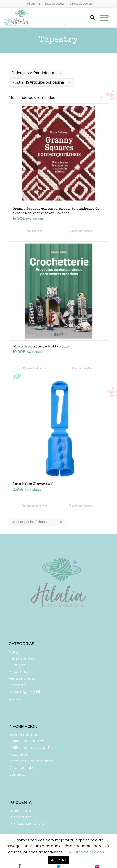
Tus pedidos (20, 817)
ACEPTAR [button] (59, 860)
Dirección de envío (26, 824)
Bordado (17, 685)
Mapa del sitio (22, 768)
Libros (14, 698)
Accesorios (19, 672)
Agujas (15, 651)
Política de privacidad (29, 748)
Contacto (17, 774)
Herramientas (22, 658)
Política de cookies (26, 741)
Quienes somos (23, 734)
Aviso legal (19, 754)
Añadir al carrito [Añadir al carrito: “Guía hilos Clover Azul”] (34, 506)
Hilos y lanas (20, 665)
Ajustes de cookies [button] (87, 852)
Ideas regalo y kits (25, 692)
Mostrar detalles (81, 231)
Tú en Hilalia (20, 810)
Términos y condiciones (31, 761)
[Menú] (102, 18)
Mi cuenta (33, 4)
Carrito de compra (81, 4)
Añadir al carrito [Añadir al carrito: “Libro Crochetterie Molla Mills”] (34, 368)
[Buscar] (90, 18)
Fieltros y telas (22, 678)
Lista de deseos (55, 4)
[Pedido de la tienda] (37, 522)
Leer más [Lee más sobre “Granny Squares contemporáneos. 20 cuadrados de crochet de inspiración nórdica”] (35, 231)
